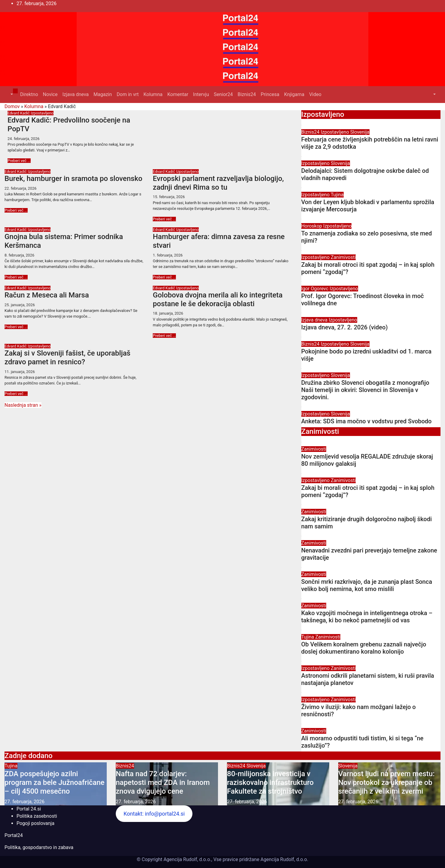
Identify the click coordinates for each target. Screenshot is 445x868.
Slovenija (360, 132)
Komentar (178, 94)
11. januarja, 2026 (20, 372)
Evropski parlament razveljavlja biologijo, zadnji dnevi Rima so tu (218, 183)
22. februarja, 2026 (20, 188)
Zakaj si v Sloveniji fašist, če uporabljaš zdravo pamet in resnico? (68, 358)
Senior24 (223, 94)
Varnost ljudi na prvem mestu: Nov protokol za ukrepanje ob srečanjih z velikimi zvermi (386, 782)
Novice (50, 94)
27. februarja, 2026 (25, 802)
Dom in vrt (128, 94)
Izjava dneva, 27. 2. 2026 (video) (345, 327)
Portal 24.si (29, 809)
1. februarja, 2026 (168, 255)
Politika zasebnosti (37, 816)
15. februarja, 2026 (169, 197)
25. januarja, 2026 (20, 305)
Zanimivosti (343, 257)
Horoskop (312, 226)
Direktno (29, 94)
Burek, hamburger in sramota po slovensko (73, 179)
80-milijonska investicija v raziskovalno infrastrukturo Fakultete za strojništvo (270, 782)
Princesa (270, 94)
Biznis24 (247, 94)
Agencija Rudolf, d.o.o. (284, 859)
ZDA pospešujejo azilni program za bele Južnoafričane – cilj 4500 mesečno (54, 782)
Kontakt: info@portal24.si (154, 814)
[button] (11, 94)
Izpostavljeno (42, 113)
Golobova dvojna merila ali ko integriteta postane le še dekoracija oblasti (218, 299)
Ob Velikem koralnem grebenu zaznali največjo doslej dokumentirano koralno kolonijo (364, 648)
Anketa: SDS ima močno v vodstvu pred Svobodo (367, 421)
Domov (12, 106)
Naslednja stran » (23, 405)
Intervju (201, 94)
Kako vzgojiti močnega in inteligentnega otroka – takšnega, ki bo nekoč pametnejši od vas (367, 617)
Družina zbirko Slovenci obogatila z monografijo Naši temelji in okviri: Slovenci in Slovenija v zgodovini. (365, 390)
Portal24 (14, 835)
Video (315, 94)
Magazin (103, 94)
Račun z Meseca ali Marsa (47, 295)
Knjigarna (294, 94)
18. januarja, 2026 (168, 313)
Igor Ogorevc (316, 289)
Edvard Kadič (19, 113)
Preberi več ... (19, 161)
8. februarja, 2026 (19, 255)
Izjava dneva (75, 94)
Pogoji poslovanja (35, 823)
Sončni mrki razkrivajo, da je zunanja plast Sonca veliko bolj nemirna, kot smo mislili (367, 585)
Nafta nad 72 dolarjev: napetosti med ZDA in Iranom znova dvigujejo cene (163, 782)
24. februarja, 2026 (23, 139)
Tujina (337, 195)
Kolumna (153, 94)
